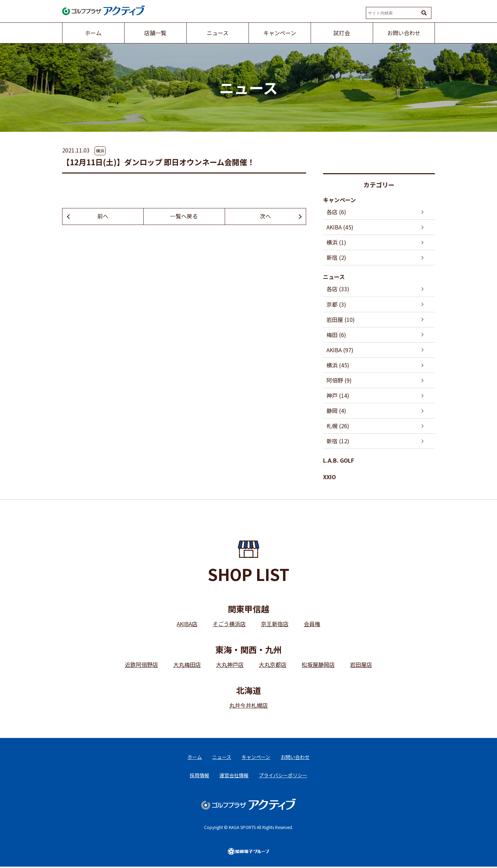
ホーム (195, 758)
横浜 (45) (338, 365)
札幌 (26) (338, 426)
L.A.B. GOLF (339, 461)
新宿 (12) (338, 442)
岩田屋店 (361, 665)
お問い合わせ (295, 758)
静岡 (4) (336, 411)
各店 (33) (338, 289)
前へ (103, 216)
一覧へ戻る (184, 216)
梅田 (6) (336, 335)
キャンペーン (339, 200)
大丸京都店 (273, 665)
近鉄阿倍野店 (142, 665)
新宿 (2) (336, 257)
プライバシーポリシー (283, 776)
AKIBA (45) (340, 227)
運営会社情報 (234, 776)
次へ (265, 216)
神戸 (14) (338, 396)
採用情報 (199, 776)
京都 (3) (336, 304)
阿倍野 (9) (339, 381)
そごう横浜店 (229, 624)
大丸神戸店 (230, 665)
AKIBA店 (187, 624)
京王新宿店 (275, 624)
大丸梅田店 (187, 665)
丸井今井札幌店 (248, 706)
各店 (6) (336, 212)
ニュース (334, 277)
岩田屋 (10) (341, 319)
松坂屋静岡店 (318, 665)
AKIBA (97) (340, 350)
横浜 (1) (336, 242)
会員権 (312, 624)
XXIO (329, 477)
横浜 (100, 151)
